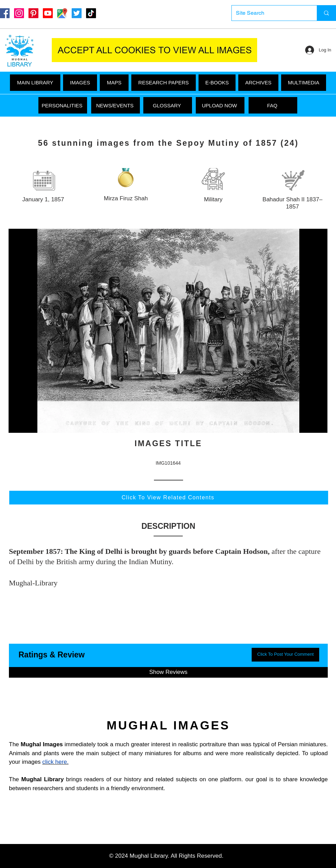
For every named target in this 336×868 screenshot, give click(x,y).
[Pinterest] (33, 13)
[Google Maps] (62, 13)
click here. (55, 762)
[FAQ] (273, 105)
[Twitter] (77, 13)
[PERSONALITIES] (63, 105)
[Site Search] (269, 13)
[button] (304, 83)
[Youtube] (48, 13)
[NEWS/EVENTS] (116, 105)
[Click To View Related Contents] (169, 498)
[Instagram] (19, 13)
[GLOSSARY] (168, 105)
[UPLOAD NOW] (220, 105)
